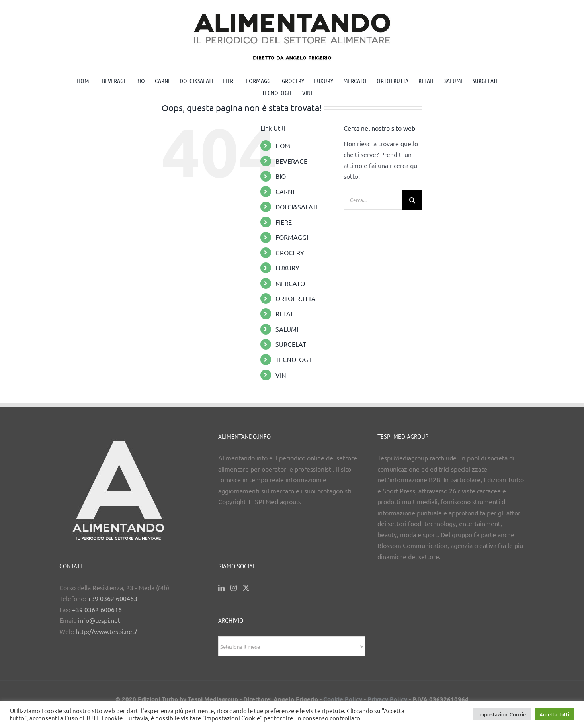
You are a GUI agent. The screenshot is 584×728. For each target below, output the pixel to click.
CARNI (285, 191)
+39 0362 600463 (112, 598)
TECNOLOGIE (294, 359)
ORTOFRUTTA (296, 298)
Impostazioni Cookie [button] (502, 714)
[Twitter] (246, 588)
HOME (285, 145)
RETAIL (285, 313)
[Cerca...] (373, 200)
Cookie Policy (343, 699)
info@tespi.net (99, 620)
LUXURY (287, 268)
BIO (281, 176)
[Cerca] (412, 200)
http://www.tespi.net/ (106, 631)
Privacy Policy (387, 699)
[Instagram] (234, 588)
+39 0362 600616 (97, 609)
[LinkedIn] (221, 588)
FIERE (284, 222)
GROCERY (290, 252)
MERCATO (290, 283)
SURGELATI (292, 344)
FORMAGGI (292, 237)
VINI (282, 375)
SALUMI (287, 329)
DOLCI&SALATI (297, 207)
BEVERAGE (291, 161)
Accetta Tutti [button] (554, 714)
